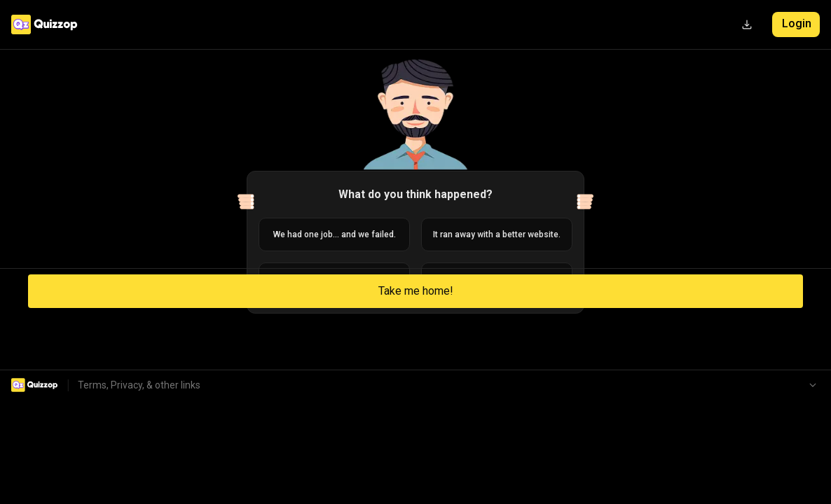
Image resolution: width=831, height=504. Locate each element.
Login (797, 23)
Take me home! (416, 291)
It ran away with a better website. (497, 234)
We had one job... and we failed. (335, 234)
